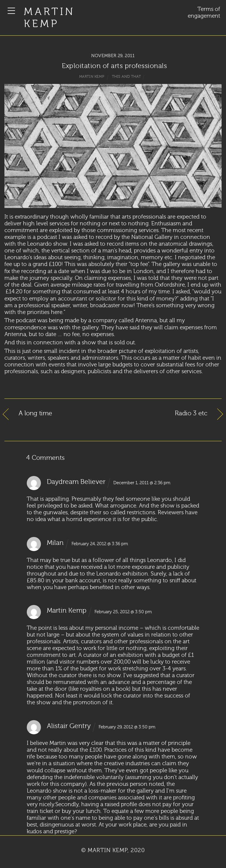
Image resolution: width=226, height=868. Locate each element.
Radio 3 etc (191, 413)
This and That (126, 76)
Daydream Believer (76, 482)
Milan (55, 543)
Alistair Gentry (69, 726)
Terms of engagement (204, 13)
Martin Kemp (49, 18)
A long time (35, 413)
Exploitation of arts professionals (114, 66)
